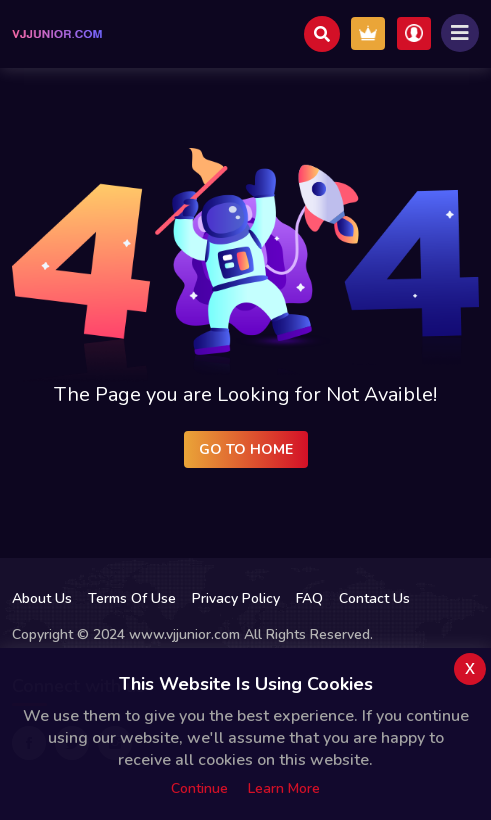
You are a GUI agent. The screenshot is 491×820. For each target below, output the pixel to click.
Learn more (284, 788)
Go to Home (246, 449)
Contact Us (374, 598)
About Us (42, 598)
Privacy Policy (236, 598)
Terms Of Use (132, 598)
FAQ (309, 598)
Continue (199, 788)
